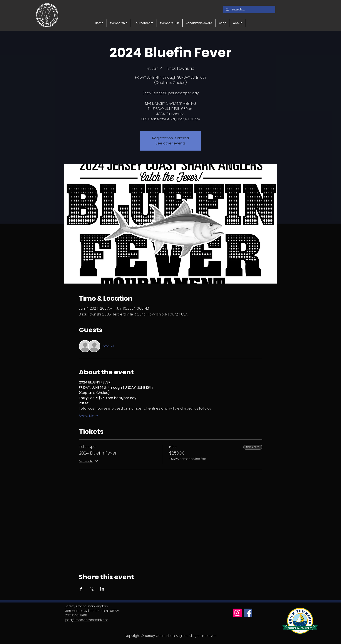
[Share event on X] (92, 589)
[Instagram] (237, 613)
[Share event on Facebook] (81, 589)
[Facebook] (248, 613)
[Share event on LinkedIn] (102, 589)
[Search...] (249, 10)
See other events (170, 143)
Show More (89, 416)
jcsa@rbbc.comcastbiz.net (86, 620)
